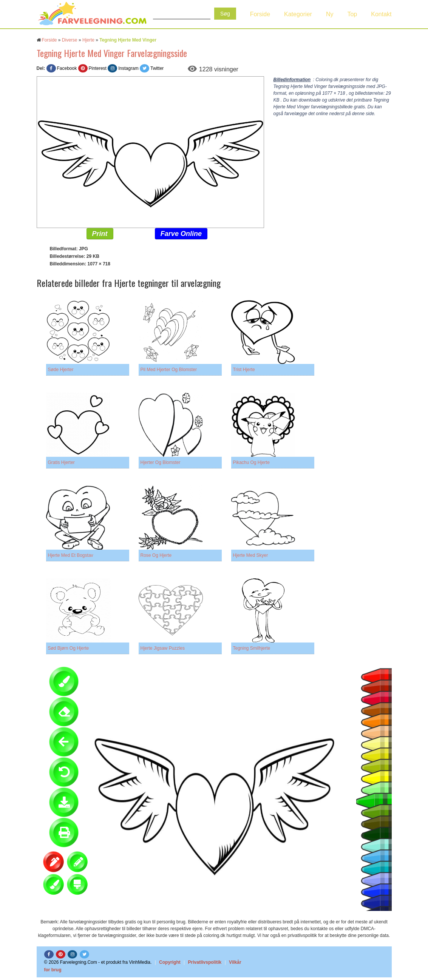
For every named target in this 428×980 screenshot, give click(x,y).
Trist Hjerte (244, 370)
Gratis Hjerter (61, 462)
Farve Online (181, 234)
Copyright (170, 962)
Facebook (67, 68)
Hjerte (88, 40)
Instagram (128, 68)
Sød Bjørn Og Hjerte (69, 648)
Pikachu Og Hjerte (251, 462)
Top (352, 14)
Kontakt (381, 14)
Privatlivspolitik (205, 962)
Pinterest (98, 68)
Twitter (157, 68)
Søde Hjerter (61, 370)
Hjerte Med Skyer (251, 555)
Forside (260, 14)
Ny (330, 14)
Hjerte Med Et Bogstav (71, 555)
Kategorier (298, 14)
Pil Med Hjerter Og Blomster (169, 370)
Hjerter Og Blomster (161, 462)
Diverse (70, 40)
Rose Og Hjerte (156, 555)
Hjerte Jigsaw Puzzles (163, 648)
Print (100, 234)
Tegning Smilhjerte (252, 648)
